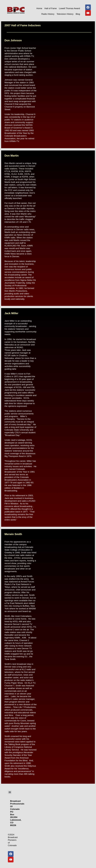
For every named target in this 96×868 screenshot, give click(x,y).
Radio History (48, 14)
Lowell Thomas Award (69, 8)
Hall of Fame (51, 8)
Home (39, 8)
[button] (10, 792)
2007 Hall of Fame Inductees (23, 25)
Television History (65, 14)
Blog (78, 14)
